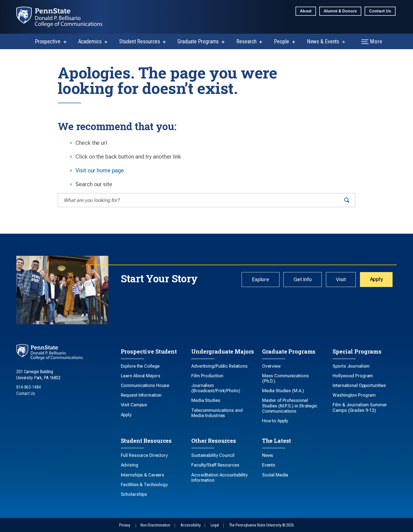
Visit (335, 280)
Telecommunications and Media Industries (217, 413)
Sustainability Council (213, 455)
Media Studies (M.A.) (283, 391)
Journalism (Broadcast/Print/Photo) (216, 388)
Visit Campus (134, 405)
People (281, 41)
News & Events (323, 41)
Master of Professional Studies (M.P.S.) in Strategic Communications (290, 406)
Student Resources (139, 41)
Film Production (207, 376)
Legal (215, 525)
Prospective (48, 41)
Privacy (125, 525)
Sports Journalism (351, 366)
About (306, 11)
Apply (374, 280)
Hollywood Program (353, 376)
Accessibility (190, 525)
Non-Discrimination (155, 525)
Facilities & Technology (144, 485)
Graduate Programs (198, 41)
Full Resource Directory (144, 455)
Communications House (145, 385)
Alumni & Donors (340, 11)
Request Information (141, 395)
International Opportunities (359, 385)
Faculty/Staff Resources (215, 465)
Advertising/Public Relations (219, 366)
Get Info (293, 280)
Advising (130, 465)
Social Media (275, 475)
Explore (248, 280)
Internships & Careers (143, 475)
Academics (90, 41)
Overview (271, 366)
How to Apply (275, 421)
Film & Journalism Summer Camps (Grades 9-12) (360, 407)
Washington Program (354, 395)
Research (246, 41)
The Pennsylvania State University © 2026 (262, 525)
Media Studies (206, 400)
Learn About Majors (141, 376)
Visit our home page (100, 170)
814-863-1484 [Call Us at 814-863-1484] (29, 387)
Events (269, 465)
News (268, 455)
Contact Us (380, 11)
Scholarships (134, 494)
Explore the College (140, 366)
